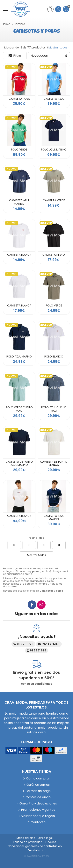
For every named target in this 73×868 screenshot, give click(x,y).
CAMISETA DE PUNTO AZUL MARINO (19, 463)
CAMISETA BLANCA (19, 255)
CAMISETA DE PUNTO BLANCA (54, 463)
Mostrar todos (58, 47)
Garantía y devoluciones (38, 803)
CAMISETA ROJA (19, 99)
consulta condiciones (37, 684)
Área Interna (36, 850)
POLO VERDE (19, 150)
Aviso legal (45, 838)
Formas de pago (38, 791)
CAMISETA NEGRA (54, 255)
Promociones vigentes (38, 810)
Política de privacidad (28, 842)
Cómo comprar (38, 778)
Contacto (38, 822)
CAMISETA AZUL (54, 99)
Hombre (42, 584)
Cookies (51, 842)
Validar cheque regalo (38, 816)
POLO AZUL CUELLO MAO (54, 409)
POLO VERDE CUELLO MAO (19, 409)
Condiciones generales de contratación (35, 846)
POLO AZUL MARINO (54, 150)
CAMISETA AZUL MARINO (19, 202)
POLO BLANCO (54, 357)
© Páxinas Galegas (36, 856)
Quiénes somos (38, 785)
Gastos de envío (38, 797)
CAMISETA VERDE (54, 200)
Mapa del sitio (26, 838)
